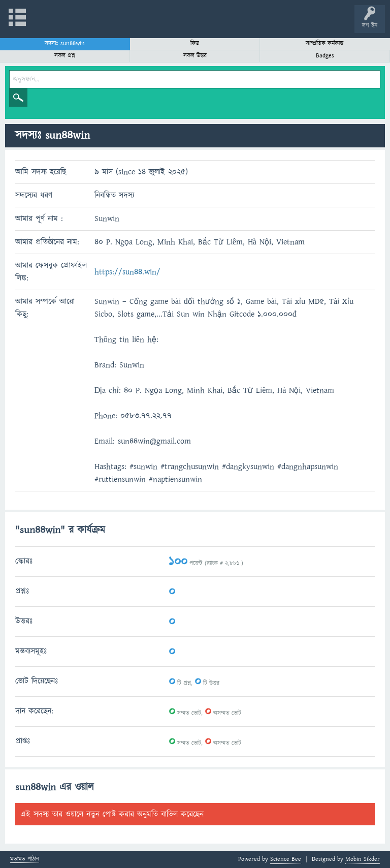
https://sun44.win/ (127, 272)
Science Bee (286, 859)
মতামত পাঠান (25, 860)
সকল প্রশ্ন (65, 56)
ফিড (195, 43)
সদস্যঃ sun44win (65, 43)
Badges (325, 56)
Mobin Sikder (363, 859)
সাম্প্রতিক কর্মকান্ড (325, 43)
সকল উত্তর (195, 56)
